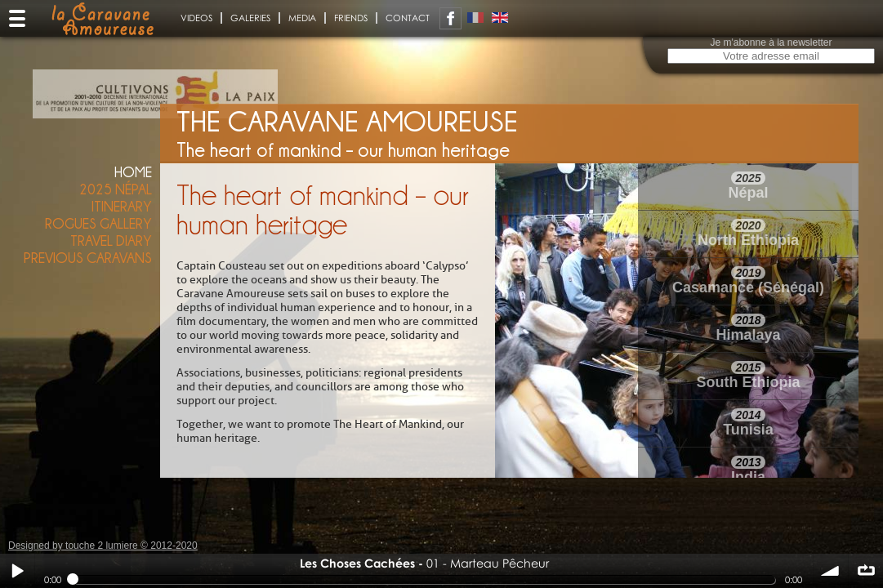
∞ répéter (866, 571)
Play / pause (17, 571)
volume (831, 571)
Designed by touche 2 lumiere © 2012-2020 (103, 546)
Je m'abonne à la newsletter (771, 42)
